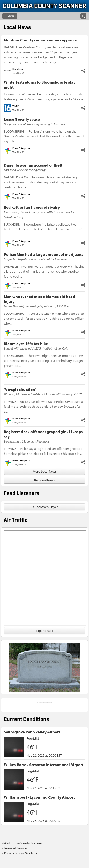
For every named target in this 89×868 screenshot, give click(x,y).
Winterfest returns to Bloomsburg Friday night (40, 84)
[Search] (83, 16)
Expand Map (44, 631)
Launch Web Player (45, 507)
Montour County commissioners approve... (42, 40)
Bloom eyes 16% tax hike (26, 343)
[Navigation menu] (10, 16)
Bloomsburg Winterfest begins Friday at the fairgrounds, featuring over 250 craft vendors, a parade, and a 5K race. (44, 97)
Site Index (32, 853)
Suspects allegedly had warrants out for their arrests (37, 259)
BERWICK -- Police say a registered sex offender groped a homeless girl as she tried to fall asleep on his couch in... (43, 451)
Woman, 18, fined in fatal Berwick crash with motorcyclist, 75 (43, 394)
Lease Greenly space (22, 119)
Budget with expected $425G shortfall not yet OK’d (36, 348)
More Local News (45, 471)
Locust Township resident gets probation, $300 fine (36, 306)
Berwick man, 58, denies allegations (27, 441)
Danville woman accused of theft (33, 165)
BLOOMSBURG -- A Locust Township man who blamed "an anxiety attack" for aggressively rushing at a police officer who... (44, 319)
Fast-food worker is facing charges (26, 170)
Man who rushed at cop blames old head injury (39, 299)
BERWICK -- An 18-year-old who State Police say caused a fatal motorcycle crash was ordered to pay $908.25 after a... (43, 407)
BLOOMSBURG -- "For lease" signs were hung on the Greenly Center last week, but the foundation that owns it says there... (44, 136)
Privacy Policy (13, 853)
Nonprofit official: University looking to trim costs (35, 124)
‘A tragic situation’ (20, 389)
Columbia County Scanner (44, 6)
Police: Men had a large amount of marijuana (44, 254)
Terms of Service (15, 848)
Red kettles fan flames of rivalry (32, 207)
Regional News (44, 480)
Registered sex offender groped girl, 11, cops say (43, 434)
